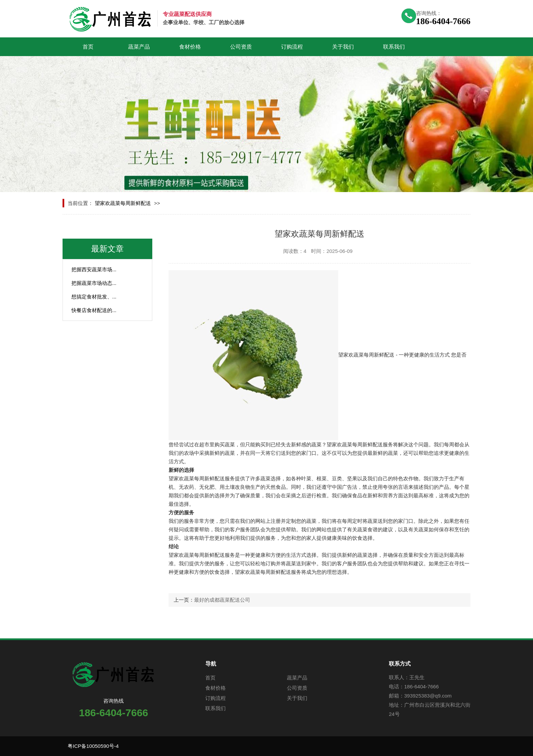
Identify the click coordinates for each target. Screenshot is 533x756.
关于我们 (343, 47)
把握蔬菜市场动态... (94, 283)
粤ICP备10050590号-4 (93, 746)
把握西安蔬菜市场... (94, 269)
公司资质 (241, 47)
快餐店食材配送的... (94, 310)
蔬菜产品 (139, 47)
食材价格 (190, 47)
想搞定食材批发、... (94, 297)
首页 (88, 47)
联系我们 (394, 47)
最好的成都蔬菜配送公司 (222, 600)
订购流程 (292, 47)
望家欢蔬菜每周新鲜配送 (123, 203)
